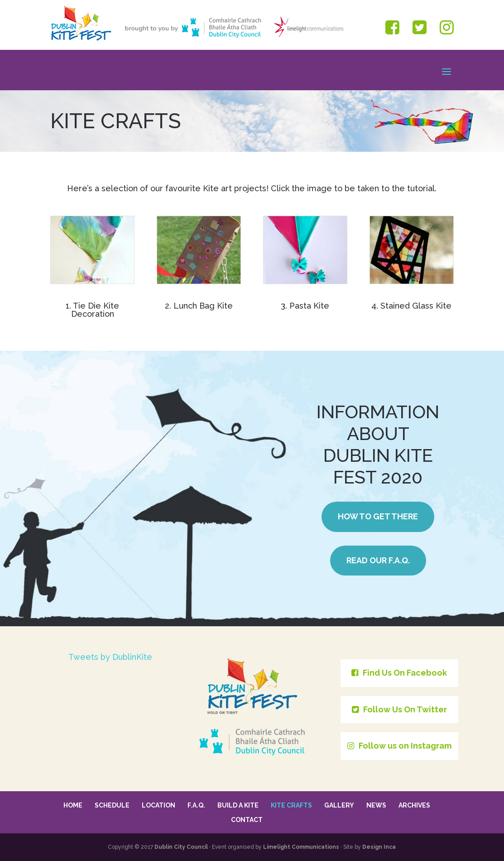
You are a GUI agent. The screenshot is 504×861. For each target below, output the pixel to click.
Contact (247, 820)
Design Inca (379, 847)
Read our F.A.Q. (378, 560)
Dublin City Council (181, 847)
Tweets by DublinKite (110, 657)
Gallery (339, 805)
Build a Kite (238, 805)
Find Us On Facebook (399, 673)
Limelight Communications (301, 847)
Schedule (112, 805)
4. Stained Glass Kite (411, 306)
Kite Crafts (291, 805)
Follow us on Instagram (399, 746)
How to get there (378, 516)
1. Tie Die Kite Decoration (92, 310)
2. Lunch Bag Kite (199, 306)
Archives (414, 805)
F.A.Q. (196, 805)
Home (73, 805)
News (376, 805)
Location (158, 805)
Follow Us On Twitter (399, 709)
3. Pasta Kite (305, 306)
